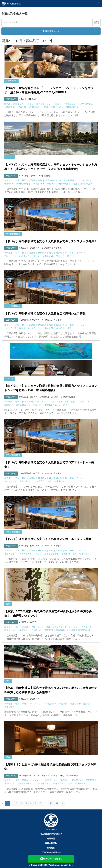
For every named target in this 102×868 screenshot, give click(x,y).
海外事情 (51, 839)
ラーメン (81, 253)
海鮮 (40, 180)
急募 (46, 107)
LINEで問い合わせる (51, 859)
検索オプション (51, 31)
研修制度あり (35, 107)
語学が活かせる (86, 104)
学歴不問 (22, 107)
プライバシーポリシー (51, 852)
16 (51, 803)
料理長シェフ (70, 104)
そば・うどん (10, 256)
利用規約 (51, 848)
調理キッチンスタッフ (23, 104)
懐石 (24, 180)
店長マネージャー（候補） (49, 104)
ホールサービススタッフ (31, 554)
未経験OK (9, 184)
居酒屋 (32, 180)
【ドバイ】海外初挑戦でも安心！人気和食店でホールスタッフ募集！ (49, 539)
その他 (86, 180)
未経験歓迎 (9, 783)
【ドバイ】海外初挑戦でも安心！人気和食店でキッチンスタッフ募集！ (51, 241)
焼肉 (51, 253)
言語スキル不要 (24, 783)
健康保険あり (72, 107)
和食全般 (8, 180)
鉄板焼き (42, 253)
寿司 (17, 180)
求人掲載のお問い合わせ (51, 834)
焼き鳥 (7, 104)
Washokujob (12, 4)
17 (57, 803)
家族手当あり (57, 107)
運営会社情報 (51, 843)
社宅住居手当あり (52, 405)
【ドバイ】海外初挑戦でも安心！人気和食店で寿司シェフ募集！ (46, 314)
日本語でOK (10, 107)
